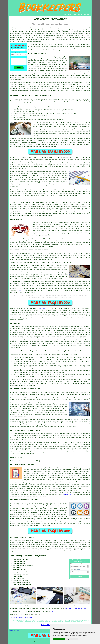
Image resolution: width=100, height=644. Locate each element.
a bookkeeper (59, 330)
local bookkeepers (51, 490)
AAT (20, 291)
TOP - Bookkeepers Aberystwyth (21, 618)
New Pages (16, 631)
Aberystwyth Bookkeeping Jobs (75, 608)
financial (69, 548)
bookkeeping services (64, 314)
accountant (60, 382)
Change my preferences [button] (71, 639)
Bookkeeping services (17, 308)
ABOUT (75, 15)
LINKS (70, 15)
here (36, 552)
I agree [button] (56, 639)
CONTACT (80, 15)
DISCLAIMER (86, 15)
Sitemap (11, 631)
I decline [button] (62, 639)
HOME (65, 15)
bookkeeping (61, 550)
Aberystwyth (43, 308)
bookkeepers (14, 318)
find (15, 541)
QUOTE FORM (68, 494)
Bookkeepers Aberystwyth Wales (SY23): (25, 28)
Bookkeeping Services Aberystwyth (28, 556)
